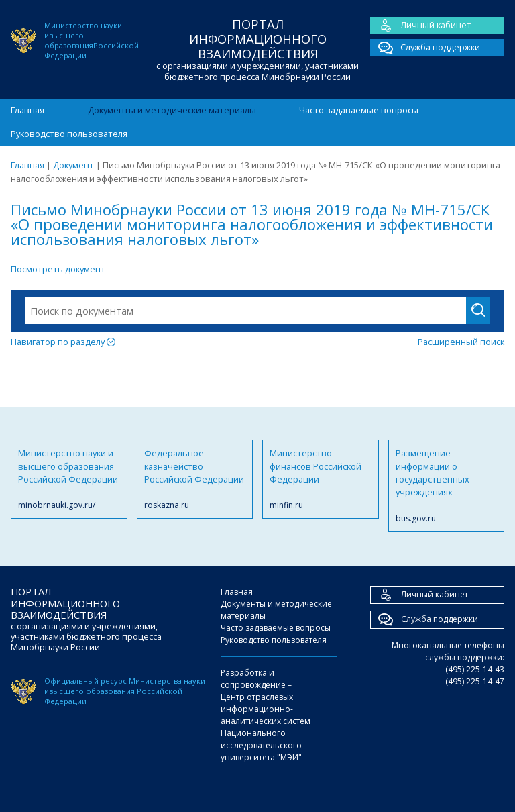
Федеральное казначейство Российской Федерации (195, 479)
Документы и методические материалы (172, 110)
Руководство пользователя (69, 134)
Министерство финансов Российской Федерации (321, 479)
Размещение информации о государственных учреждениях (447, 486)
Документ (73, 165)
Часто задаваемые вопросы (359, 110)
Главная (27, 110)
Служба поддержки (425, 48)
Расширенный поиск (461, 342)
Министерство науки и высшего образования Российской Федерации (69, 479)
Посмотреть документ (58, 269)
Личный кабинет (421, 26)
